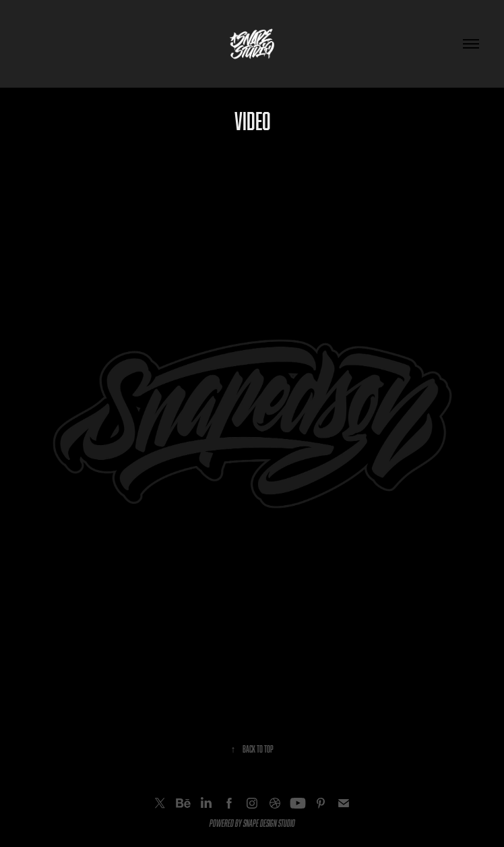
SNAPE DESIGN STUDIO (269, 823)
